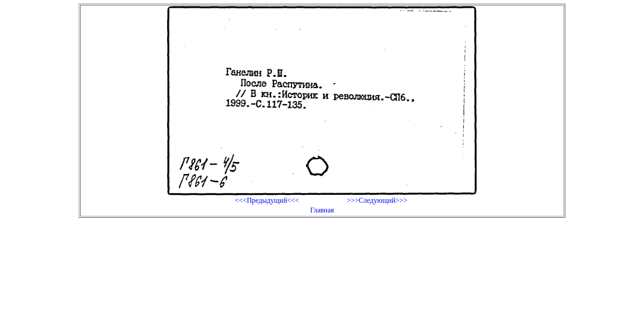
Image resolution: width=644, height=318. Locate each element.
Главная (322, 210)
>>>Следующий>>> (377, 200)
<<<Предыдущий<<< (267, 200)
